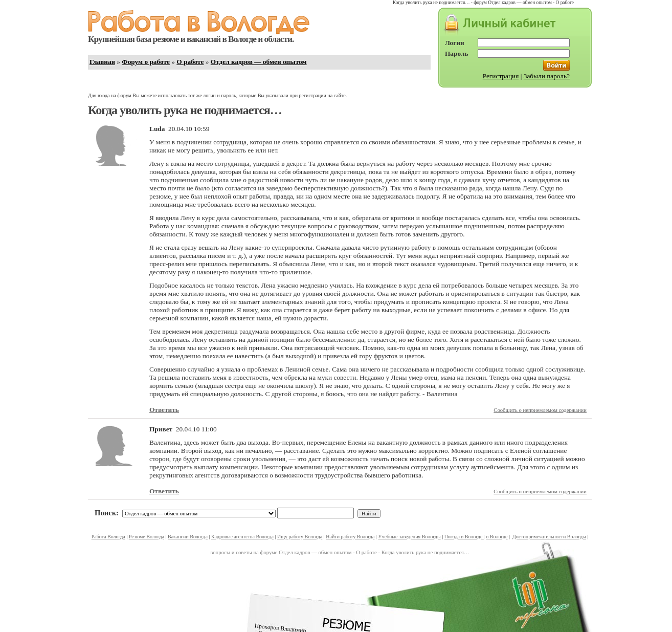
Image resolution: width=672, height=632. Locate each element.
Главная (102, 62)
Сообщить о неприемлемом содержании (540, 410)
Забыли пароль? (547, 76)
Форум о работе (146, 62)
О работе (190, 62)
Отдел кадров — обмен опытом (259, 62)
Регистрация (501, 76)
